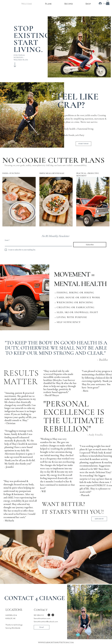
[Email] (38, 244)
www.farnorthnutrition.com (56, 642)
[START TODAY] (83, 144)
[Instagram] (53, 615)
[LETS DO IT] (99, 519)
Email (7, 240)
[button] (108, 3)
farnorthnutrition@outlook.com (46, 622)
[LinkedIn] (49, 615)
